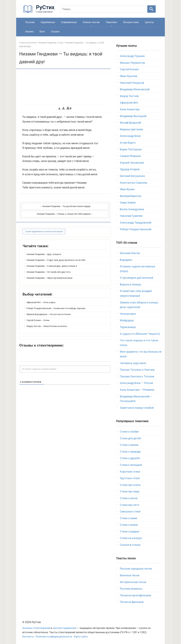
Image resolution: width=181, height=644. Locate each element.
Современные (69, 22)
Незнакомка (128, 314)
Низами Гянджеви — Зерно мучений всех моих (49, 274)
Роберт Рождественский (136, 229)
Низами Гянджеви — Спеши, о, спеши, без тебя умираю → (87, 208)
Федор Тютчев (129, 96)
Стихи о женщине (131, 465)
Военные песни (130, 575)
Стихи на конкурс (131, 538)
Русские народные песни (136, 569)
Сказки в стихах (130, 545)
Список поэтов (91, 22)
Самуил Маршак (130, 156)
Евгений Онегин (130, 253)
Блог (42, 32)
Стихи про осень (130, 485)
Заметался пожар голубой (137, 408)
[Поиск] (103, 9)
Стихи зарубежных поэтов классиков (44, 228)
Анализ (29, 32)
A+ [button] (69, 108)
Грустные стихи (130, 478)
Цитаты (149, 22)
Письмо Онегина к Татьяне (137, 376)
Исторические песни (133, 582)
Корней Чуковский (132, 163)
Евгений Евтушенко (132, 176)
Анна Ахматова (130, 109)
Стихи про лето (130, 505)
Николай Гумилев (131, 216)
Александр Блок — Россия (136, 383)
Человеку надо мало (133, 363)
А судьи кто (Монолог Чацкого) (140, 334)
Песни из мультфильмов (135, 595)
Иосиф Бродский (130, 123)
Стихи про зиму (130, 491)
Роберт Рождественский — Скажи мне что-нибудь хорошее (56, 304)
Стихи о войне (129, 525)
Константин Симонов (133, 183)
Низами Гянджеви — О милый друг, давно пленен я (52, 262)
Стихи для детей (130, 438)
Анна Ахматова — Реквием (137, 390)
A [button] (59, 109)
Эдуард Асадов (130, 169)
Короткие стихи (130, 472)
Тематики (111, 22)
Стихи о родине (130, 531)
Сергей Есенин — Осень (38, 316)
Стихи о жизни (129, 445)
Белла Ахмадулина (132, 209)
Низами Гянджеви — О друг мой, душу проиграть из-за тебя (56, 256)
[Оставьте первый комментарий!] (65, 365)
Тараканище (128, 327)
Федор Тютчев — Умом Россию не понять (47, 322)
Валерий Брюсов (131, 196)
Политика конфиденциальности (54, 637)
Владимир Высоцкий (133, 116)
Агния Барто (128, 143)
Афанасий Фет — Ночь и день (41, 298)
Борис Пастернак (131, 149)
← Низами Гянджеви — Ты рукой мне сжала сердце (43, 208)
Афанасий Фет (129, 103)
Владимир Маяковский (135, 89)
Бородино (126, 260)
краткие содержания (65, 628)
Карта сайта (81, 637)
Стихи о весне (129, 498)
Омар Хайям (128, 203)
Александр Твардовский (136, 223)
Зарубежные (48, 22)
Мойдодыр (127, 320)
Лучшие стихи (131, 22)
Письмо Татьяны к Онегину (137, 370)
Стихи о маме (129, 518)
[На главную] (40, 12)
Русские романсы (131, 589)
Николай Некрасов (132, 83)
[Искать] (151, 9)
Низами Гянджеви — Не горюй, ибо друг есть (49, 268)
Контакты (28, 637)
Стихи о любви (129, 432)
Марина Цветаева (131, 129)
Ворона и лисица (130, 284)
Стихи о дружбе (130, 458)
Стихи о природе (130, 452)
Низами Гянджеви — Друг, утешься (44, 250)
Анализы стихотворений (36, 628)
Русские (30, 22)
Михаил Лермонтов (132, 63)
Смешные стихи (130, 511)
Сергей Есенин (129, 69)
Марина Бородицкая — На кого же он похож (49, 310)
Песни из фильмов (132, 602)
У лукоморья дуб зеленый (136, 278)
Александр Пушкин (132, 56)
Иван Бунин (127, 189)
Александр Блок (130, 136)
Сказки (55, 32)
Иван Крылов (128, 76)
